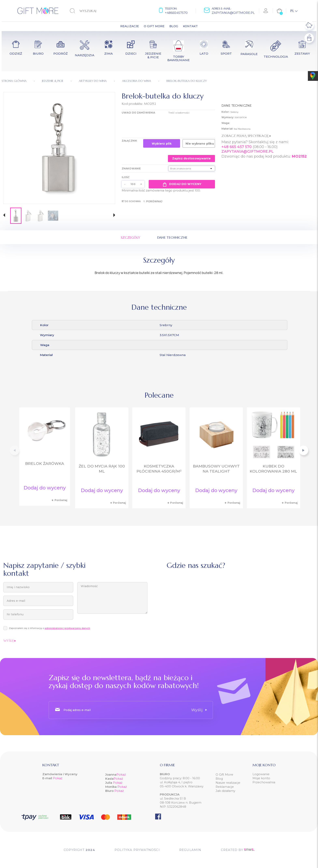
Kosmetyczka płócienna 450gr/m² (159, 469)
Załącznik (129, 141)
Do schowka (131, 201)
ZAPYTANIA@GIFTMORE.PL (248, 152)
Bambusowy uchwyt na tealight (216, 469)
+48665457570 (176, 13)
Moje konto (261, 778)
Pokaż (58, 778)
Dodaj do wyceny (182, 184)
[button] (4, 216)
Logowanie (261, 774)
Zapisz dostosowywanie (191, 158)
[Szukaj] (95, 11)
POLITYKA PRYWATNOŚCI (137, 850)
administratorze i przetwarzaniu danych (67, 628)
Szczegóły (131, 237)
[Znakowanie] (192, 168)
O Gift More (224, 774)
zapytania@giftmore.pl (233, 13)
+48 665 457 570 (237, 147)
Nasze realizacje (228, 783)
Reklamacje (225, 787)
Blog (219, 779)
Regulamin (190, 850)
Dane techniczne (172, 237)
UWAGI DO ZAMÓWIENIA (138, 113)
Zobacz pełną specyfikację (246, 136)
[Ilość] (133, 184)
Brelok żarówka (45, 464)
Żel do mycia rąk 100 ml (102, 469)
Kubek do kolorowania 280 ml (273, 469)
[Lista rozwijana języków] (294, 11)
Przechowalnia (264, 782)
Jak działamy (225, 791)
